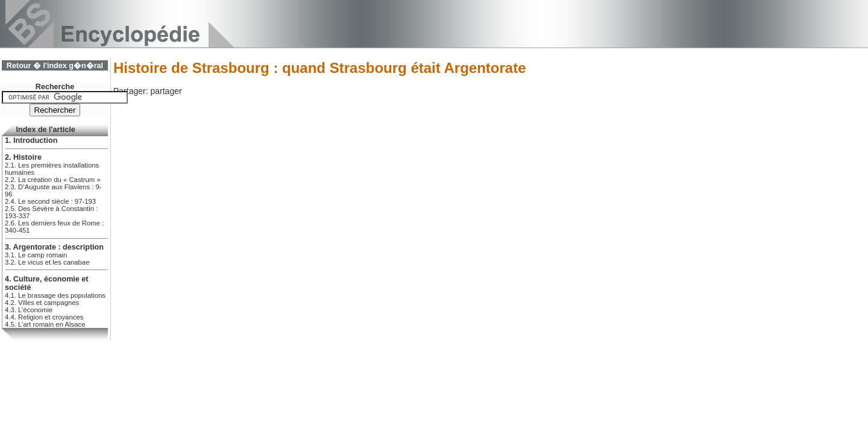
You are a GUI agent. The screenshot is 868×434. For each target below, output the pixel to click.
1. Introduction (31, 140)
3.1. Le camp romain (36, 255)
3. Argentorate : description (54, 247)
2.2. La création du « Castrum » (53, 180)
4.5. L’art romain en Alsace (45, 324)
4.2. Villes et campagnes (42, 303)
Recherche (55, 87)
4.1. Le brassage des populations (55, 295)
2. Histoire (23, 157)
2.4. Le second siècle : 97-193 (50, 201)
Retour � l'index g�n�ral (55, 66)
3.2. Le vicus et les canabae (47, 262)
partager (166, 91)
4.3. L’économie (29, 310)
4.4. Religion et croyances (44, 317)
